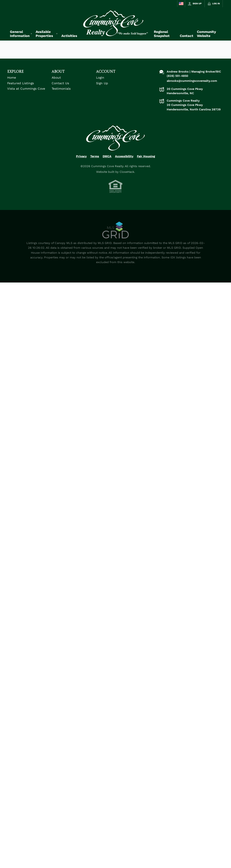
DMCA (107, 156)
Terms (95, 156)
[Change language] (181, 4)
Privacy (81, 156)
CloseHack (127, 172)
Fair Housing (146, 156)
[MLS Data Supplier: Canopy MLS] (116, 230)
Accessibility (124, 156)
